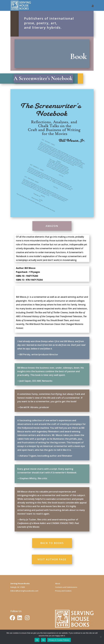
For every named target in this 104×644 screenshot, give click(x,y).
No (43, 640)
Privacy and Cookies (63, 591)
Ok (37, 640)
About (58, 583)
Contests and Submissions (66, 587)
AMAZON (52, 226)
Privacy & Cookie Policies (59, 640)
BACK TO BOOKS (52, 543)
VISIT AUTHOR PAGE (52, 559)
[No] (101, 637)
